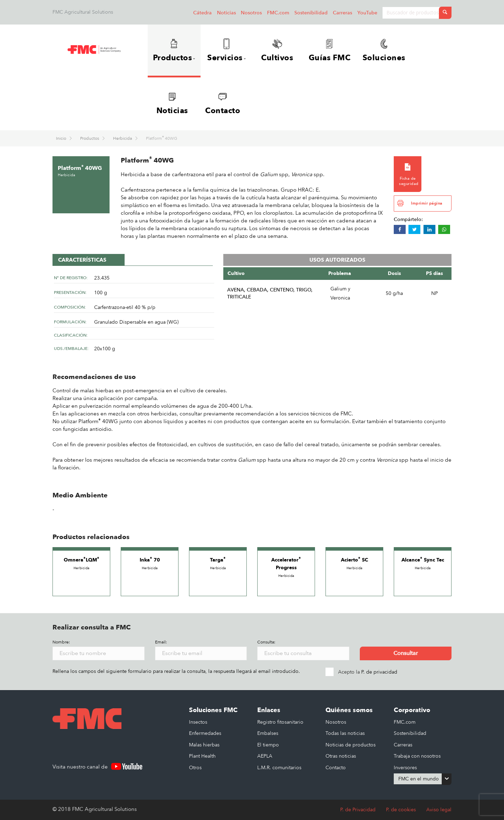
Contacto (223, 104)
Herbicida (123, 138)
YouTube (367, 13)
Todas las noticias (345, 733)
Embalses (268, 733)
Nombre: (61, 642)
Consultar (406, 653)
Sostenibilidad (311, 13)
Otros (195, 768)
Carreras (342, 13)
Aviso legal (439, 810)
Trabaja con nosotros (417, 756)
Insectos (198, 722)
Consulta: (266, 642)
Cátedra (202, 13)
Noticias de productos (351, 745)
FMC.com (278, 13)
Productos (90, 138)
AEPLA (265, 756)
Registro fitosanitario (280, 722)
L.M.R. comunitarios (279, 768)
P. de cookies (401, 810)
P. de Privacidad (358, 810)
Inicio (62, 138)
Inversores (405, 768)
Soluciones (384, 51)
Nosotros (251, 13)
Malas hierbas (204, 745)
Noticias (226, 13)
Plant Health (202, 756)
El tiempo (268, 745)
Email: (161, 642)
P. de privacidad (379, 672)
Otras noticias (341, 756)
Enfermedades (205, 733)
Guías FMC (330, 51)
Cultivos (277, 51)
